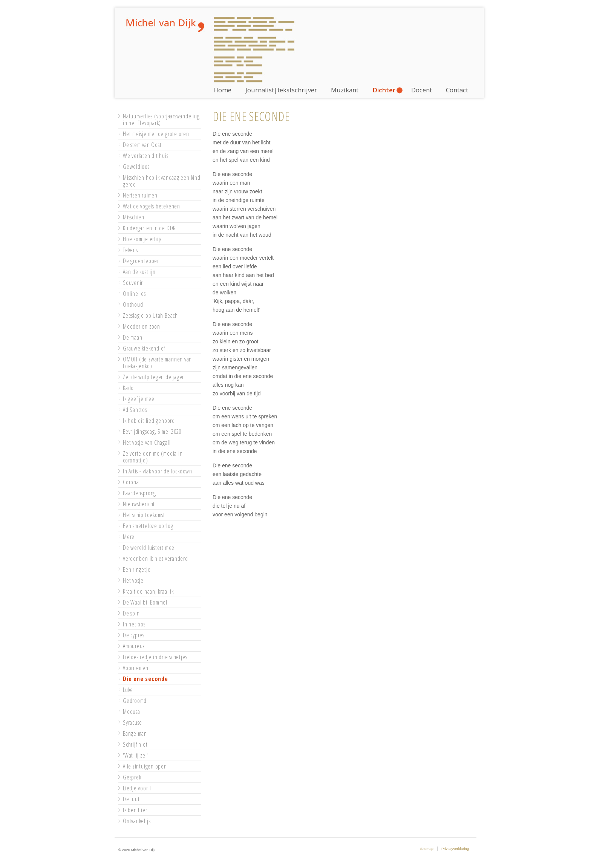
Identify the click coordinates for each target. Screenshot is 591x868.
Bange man (135, 733)
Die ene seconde (145, 679)
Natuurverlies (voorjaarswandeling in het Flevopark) (161, 119)
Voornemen (136, 668)
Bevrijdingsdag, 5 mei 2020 (152, 432)
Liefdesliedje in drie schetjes (155, 657)
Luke (128, 690)
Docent (422, 90)
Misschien (134, 217)
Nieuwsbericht (139, 504)
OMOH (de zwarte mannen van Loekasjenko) (157, 363)
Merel (129, 537)
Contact (457, 90)
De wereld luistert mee (149, 548)
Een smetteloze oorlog (148, 526)
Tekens (130, 250)
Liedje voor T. (138, 788)
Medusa (132, 712)
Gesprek (132, 777)
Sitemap (427, 849)
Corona (131, 482)
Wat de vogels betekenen (152, 206)
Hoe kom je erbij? (142, 239)
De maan (132, 337)
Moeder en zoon (142, 326)
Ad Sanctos (135, 410)
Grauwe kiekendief (144, 348)
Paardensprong (139, 493)
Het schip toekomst (144, 515)
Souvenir (133, 283)
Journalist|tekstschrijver (281, 90)
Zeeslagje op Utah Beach (150, 315)
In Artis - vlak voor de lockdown (158, 471)
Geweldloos (136, 167)
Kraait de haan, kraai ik (148, 591)
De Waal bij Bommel (145, 602)
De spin (131, 613)
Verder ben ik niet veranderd (155, 559)
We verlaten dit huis (146, 156)
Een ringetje (137, 569)
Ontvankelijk (137, 821)
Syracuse (132, 723)
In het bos (134, 624)
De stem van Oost (142, 145)
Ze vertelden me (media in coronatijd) (153, 457)
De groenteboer (141, 261)
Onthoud (133, 305)
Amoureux (134, 646)
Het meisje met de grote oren (156, 134)
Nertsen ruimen (140, 195)
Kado (128, 388)
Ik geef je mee (139, 399)
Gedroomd (135, 701)
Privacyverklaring (455, 849)
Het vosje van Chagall (147, 442)
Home (222, 90)
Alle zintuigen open (145, 766)
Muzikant (345, 90)
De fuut (131, 799)
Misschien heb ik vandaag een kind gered (162, 181)
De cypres (134, 635)
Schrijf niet (135, 744)
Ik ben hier (135, 810)
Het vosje (133, 580)
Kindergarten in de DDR (149, 228)
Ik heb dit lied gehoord (149, 421)
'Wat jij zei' (136, 755)
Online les (134, 294)
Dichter (384, 90)
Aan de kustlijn (139, 272)
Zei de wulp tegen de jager (153, 377)
